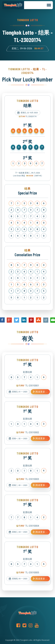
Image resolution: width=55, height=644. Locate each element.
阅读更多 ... (40, 392)
